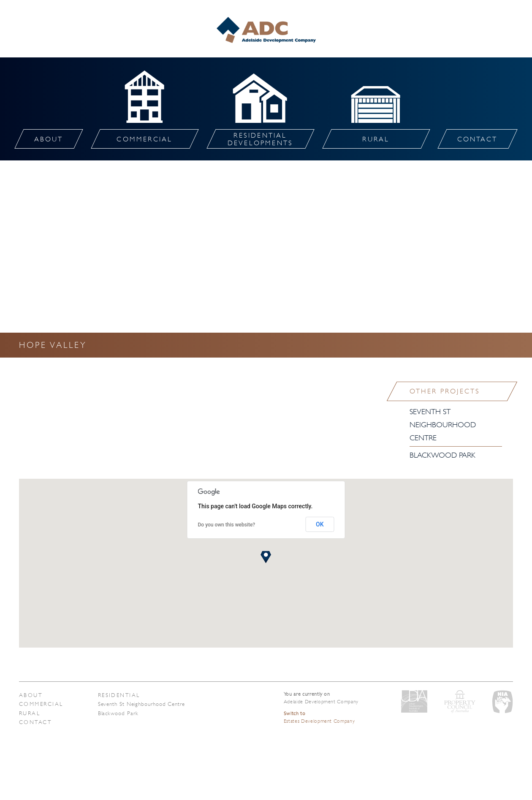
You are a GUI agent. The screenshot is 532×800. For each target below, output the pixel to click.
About (31, 695)
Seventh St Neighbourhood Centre (443, 424)
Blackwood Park (442, 455)
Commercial (41, 704)
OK (320, 524)
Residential (119, 695)
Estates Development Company (319, 717)
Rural (30, 713)
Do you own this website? (227, 525)
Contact (35, 722)
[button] (266, 557)
